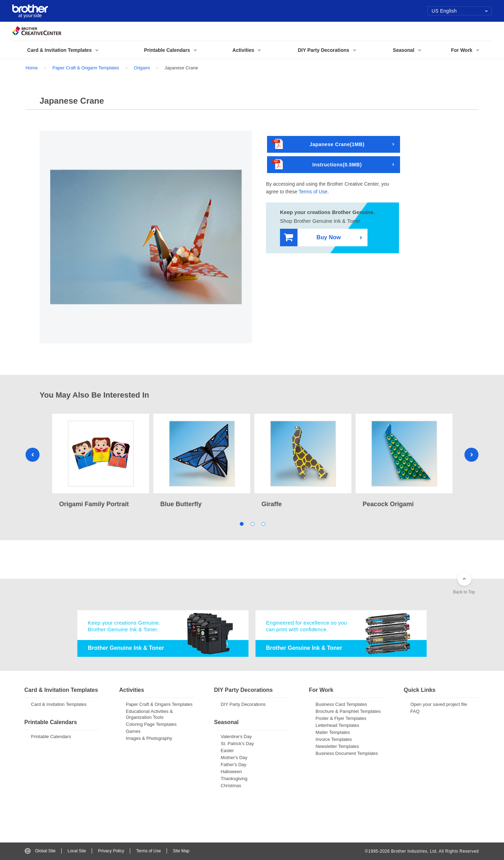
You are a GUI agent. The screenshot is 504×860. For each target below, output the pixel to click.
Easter (227, 751)
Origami (142, 68)
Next (471, 455)
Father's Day (234, 765)
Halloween (232, 772)
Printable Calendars (51, 737)
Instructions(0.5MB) (317, 165)
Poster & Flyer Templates (341, 718)
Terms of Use (313, 192)
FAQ (415, 711)
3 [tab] (263, 524)
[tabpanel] (101, 462)
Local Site (77, 851)
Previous (33, 455)
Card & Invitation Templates (59, 704)
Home (32, 68)
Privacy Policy (111, 851)
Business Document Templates (347, 753)
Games (133, 731)
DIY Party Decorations (243, 704)
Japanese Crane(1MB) (318, 145)
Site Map (181, 851)
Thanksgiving (234, 779)
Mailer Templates (333, 732)
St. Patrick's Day (237, 744)
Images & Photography (149, 738)
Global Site (40, 851)
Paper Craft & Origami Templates (86, 68)
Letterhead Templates (338, 725)
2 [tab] (252, 524)
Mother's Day (234, 758)
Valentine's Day (236, 737)
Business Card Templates (341, 704)
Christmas (231, 786)
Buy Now (312, 238)
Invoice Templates (334, 739)
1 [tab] (241, 524)
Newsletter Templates (337, 746)
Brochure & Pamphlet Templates (348, 711)
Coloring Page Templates (151, 724)
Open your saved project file (439, 704)
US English (460, 11)
